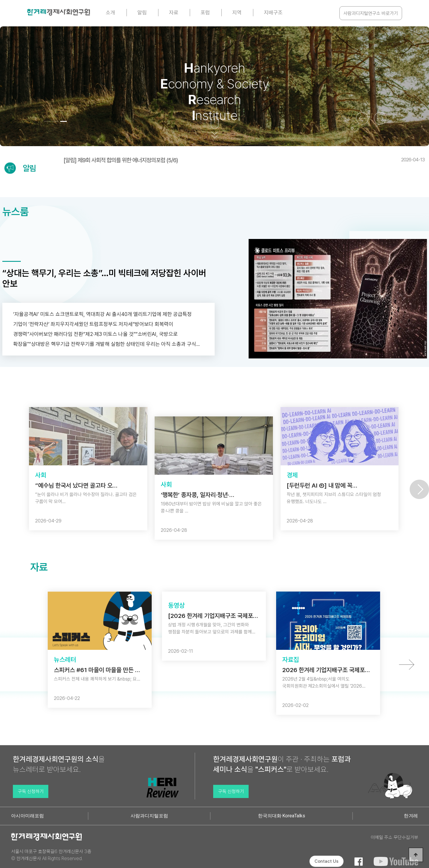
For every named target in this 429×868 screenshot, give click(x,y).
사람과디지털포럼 (149, 816)
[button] (47, 121)
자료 (174, 12)
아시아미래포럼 (28, 816)
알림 (142, 12)
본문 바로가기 (0, 0)
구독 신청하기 (31, 791)
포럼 (205, 12)
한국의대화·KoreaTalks (282, 816)
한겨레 (411, 816)
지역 (237, 12)
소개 (110, 12)
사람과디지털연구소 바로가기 (371, 13)
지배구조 (273, 12)
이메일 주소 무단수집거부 (394, 837)
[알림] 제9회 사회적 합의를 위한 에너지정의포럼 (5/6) (244, 160)
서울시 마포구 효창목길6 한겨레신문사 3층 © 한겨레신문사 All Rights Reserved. (51, 855)
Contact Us (327, 861)
